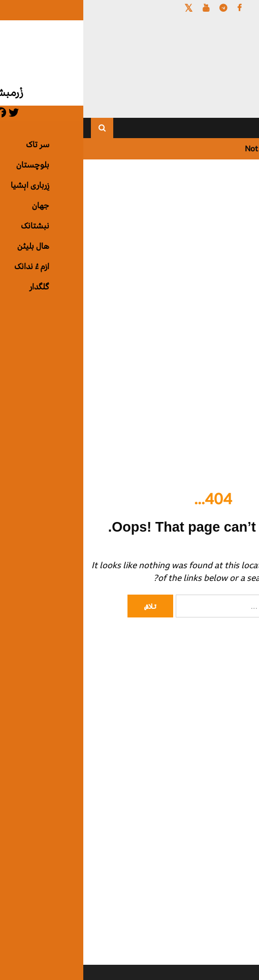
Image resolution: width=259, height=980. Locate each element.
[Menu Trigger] (232, 22)
